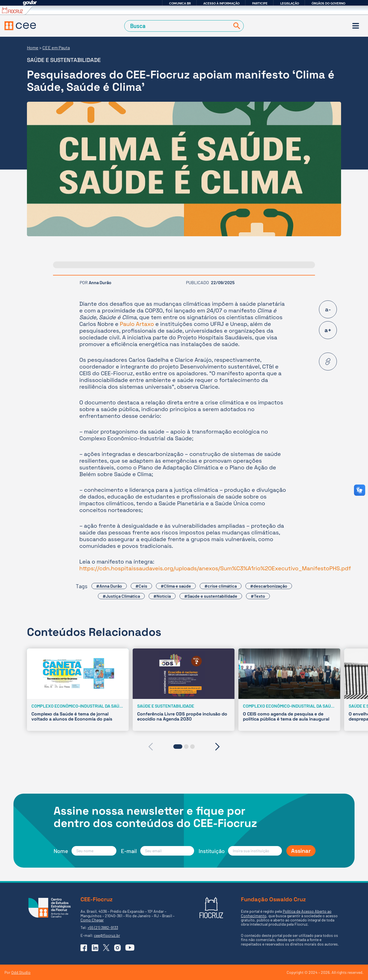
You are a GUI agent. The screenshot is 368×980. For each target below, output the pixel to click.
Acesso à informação (221, 3)
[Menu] (356, 26)
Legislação (290, 3)
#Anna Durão (109, 586)
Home (33, 48)
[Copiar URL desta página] (328, 362)
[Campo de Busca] (178, 26)
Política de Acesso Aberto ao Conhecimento (286, 913)
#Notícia (162, 596)
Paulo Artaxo (137, 324)
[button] (178, 747)
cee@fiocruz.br (107, 935)
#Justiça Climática (121, 596)
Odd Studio (21, 972)
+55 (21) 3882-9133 (103, 927)
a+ (328, 330)
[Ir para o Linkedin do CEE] (95, 948)
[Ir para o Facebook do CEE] (84, 948)
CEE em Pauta (56, 48)
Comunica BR (180, 3)
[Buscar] (236, 26)
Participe (260, 3)
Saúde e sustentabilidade (64, 60)
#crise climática (221, 586)
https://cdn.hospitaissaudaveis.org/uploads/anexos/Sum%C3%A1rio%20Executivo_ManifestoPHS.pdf (215, 568)
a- (328, 309)
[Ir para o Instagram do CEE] (118, 948)
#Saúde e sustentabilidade (211, 596)
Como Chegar (92, 920)
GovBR (30, 3)
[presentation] (150, 747)
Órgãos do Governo (328, 3)
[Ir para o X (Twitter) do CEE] (106, 948)
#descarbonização (269, 586)
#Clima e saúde (176, 586)
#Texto (258, 596)
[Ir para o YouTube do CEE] (130, 947)
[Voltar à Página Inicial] (20, 26)
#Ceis (141, 586)
